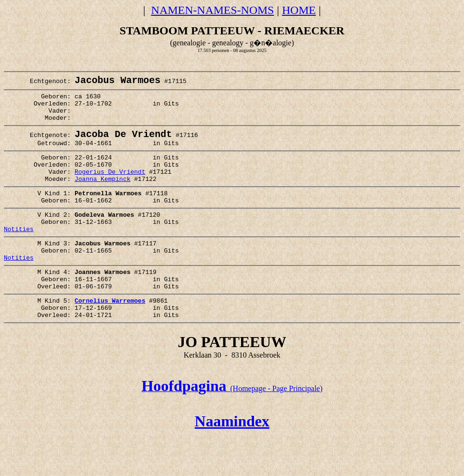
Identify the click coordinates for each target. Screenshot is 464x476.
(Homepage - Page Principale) (232, 428)
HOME (299, 10)
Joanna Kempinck (102, 197)
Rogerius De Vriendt (110, 188)
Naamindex (232, 461)
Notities (19, 254)
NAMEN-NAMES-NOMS (213, 10)
